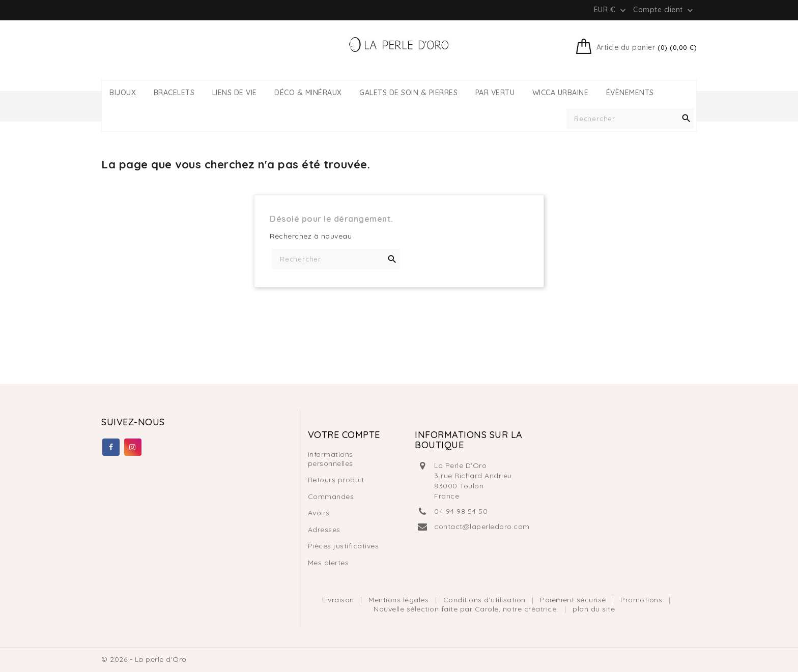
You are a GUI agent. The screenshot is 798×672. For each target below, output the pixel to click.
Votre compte (344, 435)
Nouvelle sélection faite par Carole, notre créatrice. (467, 609)
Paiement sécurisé (574, 600)
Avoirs (319, 513)
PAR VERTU (495, 93)
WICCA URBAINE (561, 93)
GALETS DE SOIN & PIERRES (408, 93)
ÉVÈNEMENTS (630, 93)
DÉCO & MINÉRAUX (308, 93)
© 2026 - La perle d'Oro (144, 659)
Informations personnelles (331, 459)
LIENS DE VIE (235, 93)
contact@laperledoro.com (482, 527)
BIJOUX (123, 93)
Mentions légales (400, 600)
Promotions (643, 600)
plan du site (594, 609)
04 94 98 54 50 (461, 511)
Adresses (324, 530)
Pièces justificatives (344, 546)
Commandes (331, 496)
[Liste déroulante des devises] (611, 10)
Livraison (339, 600)
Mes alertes (329, 563)
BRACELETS (174, 93)
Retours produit (336, 480)
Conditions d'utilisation (486, 600)
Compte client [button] (664, 10)
